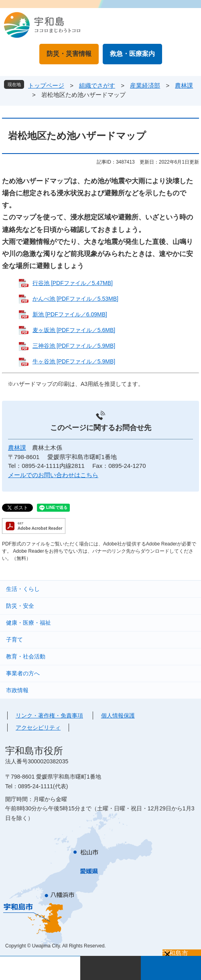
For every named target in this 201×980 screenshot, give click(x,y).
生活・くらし (23, 589)
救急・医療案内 (132, 54)
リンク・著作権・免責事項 (49, 716)
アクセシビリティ (38, 728)
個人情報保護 (118, 716)
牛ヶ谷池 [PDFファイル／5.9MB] (74, 361)
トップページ (46, 85)
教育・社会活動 (26, 656)
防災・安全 (20, 606)
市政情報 (17, 690)
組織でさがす (97, 85)
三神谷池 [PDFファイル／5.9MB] (74, 346)
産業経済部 (145, 85)
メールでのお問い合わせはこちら (53, 475)
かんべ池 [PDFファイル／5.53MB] (75, 299)
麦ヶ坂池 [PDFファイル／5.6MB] (74, 330)
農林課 (184, 85)
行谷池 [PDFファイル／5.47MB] (73, 283)
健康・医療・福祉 (28, 623)
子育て (14, 640)
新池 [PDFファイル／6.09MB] (70, 314)
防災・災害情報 (69, 54)
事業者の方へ (23, 673)
